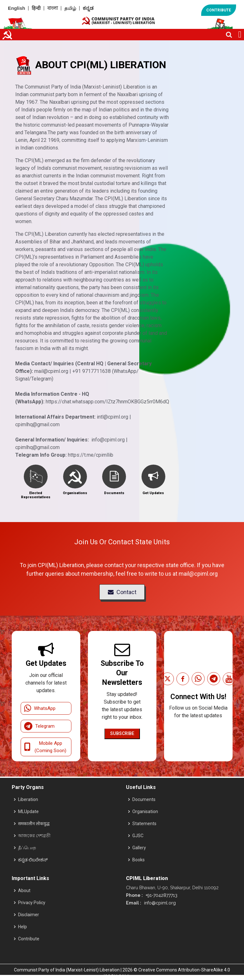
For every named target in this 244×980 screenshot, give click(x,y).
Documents (144, 799)
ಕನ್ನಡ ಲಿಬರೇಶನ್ (33, 860)
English (16, 8)
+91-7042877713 (161, 895)
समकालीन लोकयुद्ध (34, 824)
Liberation (28, 799)
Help (23, 927)
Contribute (29, 939)
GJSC (138, 836)
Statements (144, 824)
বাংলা (53, 8)
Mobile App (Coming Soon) (45, 747)
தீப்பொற (27, 848)
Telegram (39, 726)
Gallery (139, 848)
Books (138, 860)
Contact (122, 592)
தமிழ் (70, 8)
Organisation (145, 811)
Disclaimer (29, 915)
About (24, 891)
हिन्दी (36, 8)
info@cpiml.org (159, 903)
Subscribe (122, 733)
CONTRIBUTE (219, 10)
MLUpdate (28, 811)
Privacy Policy (32, 903)
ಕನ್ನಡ (88, 8)
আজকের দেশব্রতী (34, 836)
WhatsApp (40, 708)
